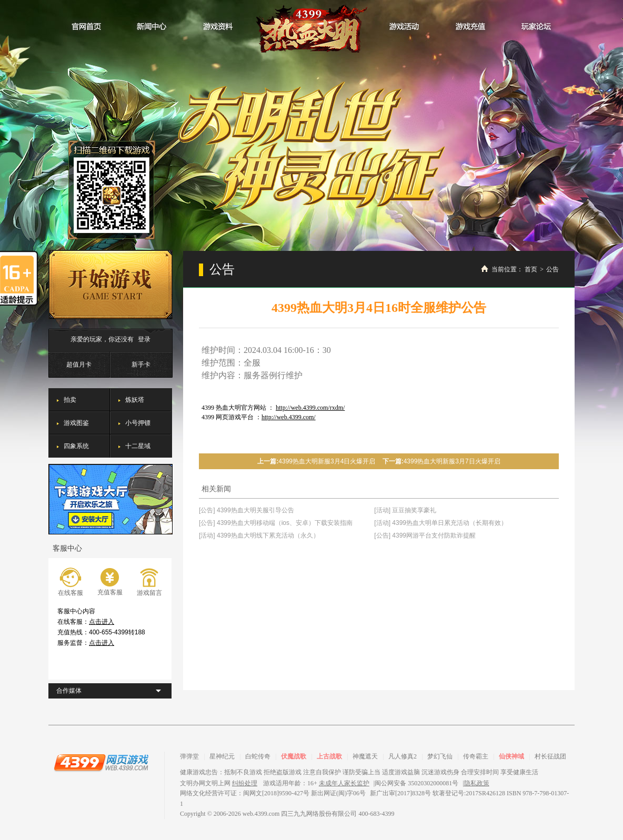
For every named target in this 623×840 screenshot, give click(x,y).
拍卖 (70, 400)
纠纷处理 (245, 783)
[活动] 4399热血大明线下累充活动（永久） (259, 535)
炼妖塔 (135, 400)
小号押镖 (138, 423)
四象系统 (76, 446)
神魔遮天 (365, 756)
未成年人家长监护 (344, 783)
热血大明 (311, 26)
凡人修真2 (403, 756)
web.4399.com (261, 814)
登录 (144, 339)
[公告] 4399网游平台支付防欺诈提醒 (425, 535)
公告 (552, 269)
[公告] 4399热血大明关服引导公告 (247, 510)
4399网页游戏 (101, 762)
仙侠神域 (511, 756)
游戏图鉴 (76, 423)
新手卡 (141, 365)
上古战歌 (329, 756)
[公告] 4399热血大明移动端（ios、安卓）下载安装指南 (276, 523)
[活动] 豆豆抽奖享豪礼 (405, 510)
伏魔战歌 (294, 756)
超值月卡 (79, 365)
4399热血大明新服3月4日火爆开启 (327, 461)
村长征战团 (550, 756)
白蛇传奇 (258, 756)
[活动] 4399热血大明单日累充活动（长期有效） (441, 523)
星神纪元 (222, 756)
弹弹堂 (189, 756)
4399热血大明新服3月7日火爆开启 (452, 461)
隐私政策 (477, 783)
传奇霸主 (476, 756)
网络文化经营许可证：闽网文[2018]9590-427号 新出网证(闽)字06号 (273, 793)
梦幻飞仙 (440, 756)
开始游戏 (110, 285)
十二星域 (138, 446)
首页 (531, 269)
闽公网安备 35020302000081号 (416, 783)
